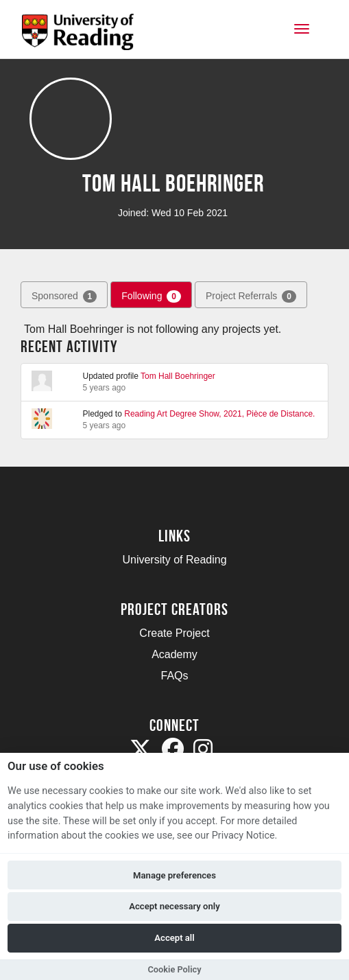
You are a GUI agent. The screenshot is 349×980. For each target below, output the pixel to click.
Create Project (174, 633)
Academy (174, 654)
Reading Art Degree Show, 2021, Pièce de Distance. (219, 414)
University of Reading (174, 560)
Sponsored (64, 296)
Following (151, 296)
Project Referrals (251, 296)
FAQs (174, 676)
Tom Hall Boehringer (178, 376)
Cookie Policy (174, 969)
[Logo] (78, 36)
